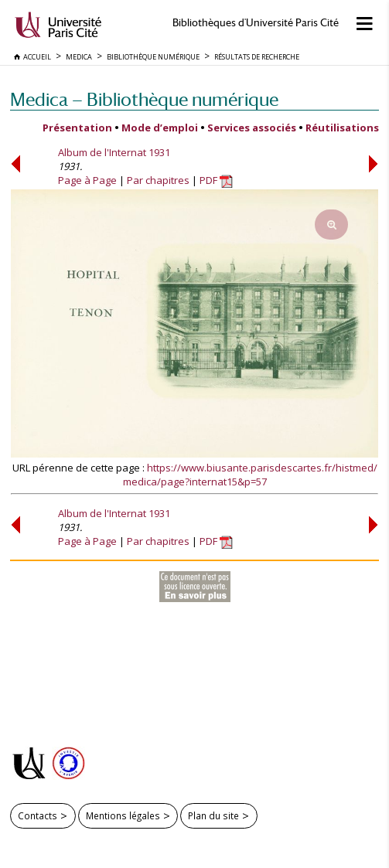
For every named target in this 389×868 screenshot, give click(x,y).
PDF (216, 180)
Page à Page (87, 180)
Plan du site (213, 815)
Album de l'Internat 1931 (114, 152)
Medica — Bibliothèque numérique (144, 99)
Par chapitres (158, 180)
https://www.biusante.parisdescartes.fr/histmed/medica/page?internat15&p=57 (250, 475)
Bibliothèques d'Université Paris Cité (256, 23)
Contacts (38, 815)
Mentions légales (123, 815)
